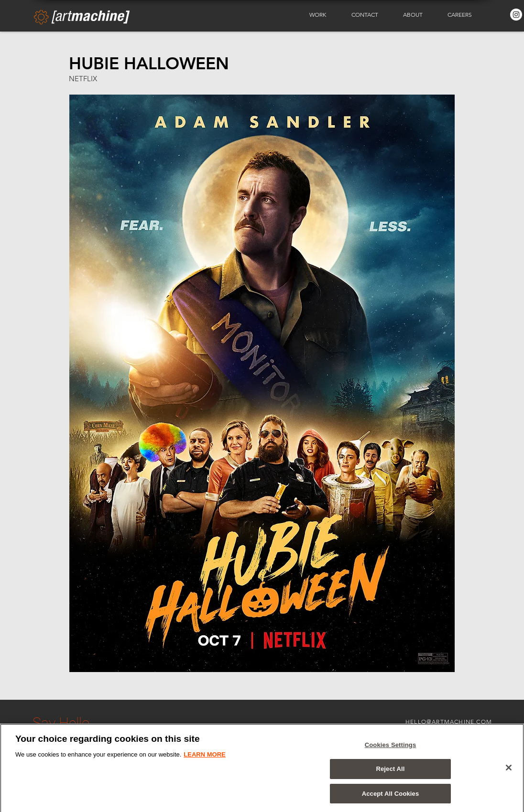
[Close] (509, 770)
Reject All (390, 772)
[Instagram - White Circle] (516, 15)
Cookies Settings (391, 748)
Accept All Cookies (391, 797)
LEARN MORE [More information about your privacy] (204, 757)
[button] (323, 15)
